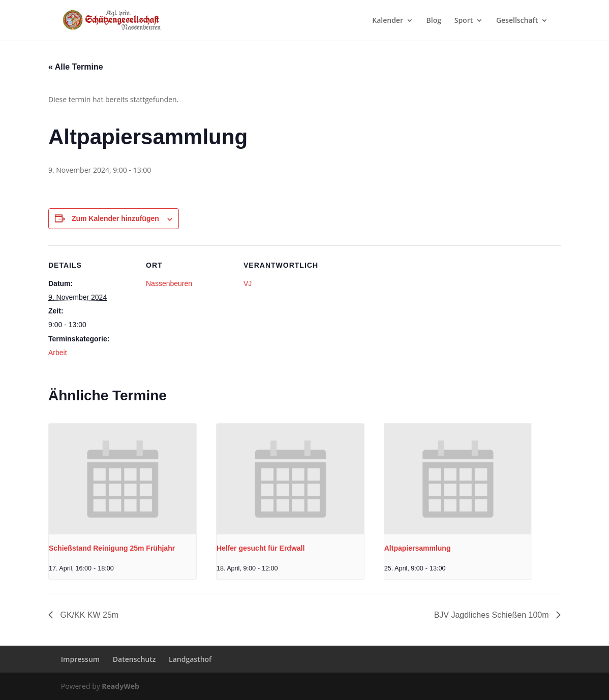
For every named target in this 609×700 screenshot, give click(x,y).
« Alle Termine (76, 67)
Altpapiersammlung (418, 548)
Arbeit (58, 353)
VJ (248, 283)
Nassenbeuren (169, 283)
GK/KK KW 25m (88, 615)
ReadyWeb (120, 686)
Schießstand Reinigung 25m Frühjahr (112, 548)
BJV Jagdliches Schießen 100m (493, 615)
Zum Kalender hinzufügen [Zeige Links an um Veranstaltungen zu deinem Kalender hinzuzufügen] (115, 218)
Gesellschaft (517, 21)
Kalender (388, 21)
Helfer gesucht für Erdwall (261, 548)
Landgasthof (190, 659)
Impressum (80, 659)
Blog (434, 21)
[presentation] (123, 479)
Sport (464, 21)
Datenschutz (134, 659)
